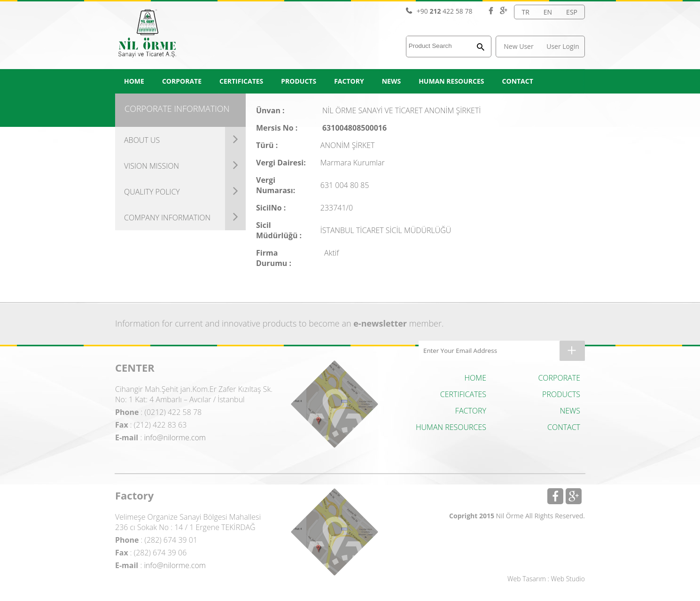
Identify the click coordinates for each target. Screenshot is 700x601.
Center (334, 404)
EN (548, 12)
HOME (134, 81)
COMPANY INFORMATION (167, 218)
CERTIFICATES (241, 81)
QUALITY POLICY (152, 192)
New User (518, 46)
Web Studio (568, 579)
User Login (563, 46)
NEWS (391, 81)
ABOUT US (142, 140)
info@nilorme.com (175, 437)
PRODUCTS (299, 81)
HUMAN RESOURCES (451, 81)
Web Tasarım (527, 579)
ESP (572, 12)
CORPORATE (182, 81)
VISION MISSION (152, 166)
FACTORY (349, 81)
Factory (334, 532)
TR (525, 12)
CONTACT (518, 81)
